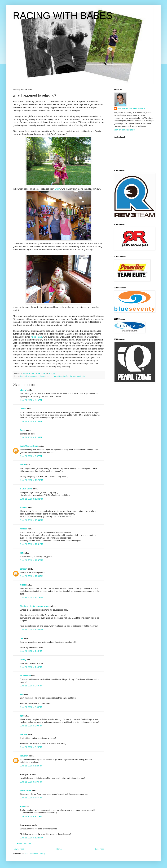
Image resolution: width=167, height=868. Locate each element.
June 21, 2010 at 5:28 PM (31, 766)
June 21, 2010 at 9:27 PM (31, 816)
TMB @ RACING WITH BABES (131, 108)
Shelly (57, 189)
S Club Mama (26, 489)
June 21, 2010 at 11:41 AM (31, 544)
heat (48, 376)
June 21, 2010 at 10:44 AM (31, 520)
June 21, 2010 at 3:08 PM (31, 726)
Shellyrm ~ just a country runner (35, 606)
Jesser (23, 409)
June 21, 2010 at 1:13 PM (31, 651)
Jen (22, 638)
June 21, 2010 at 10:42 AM (31, 499)
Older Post (99, 849)
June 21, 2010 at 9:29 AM (31, 437)
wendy (23, 660)
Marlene (24, 734)
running (53, 376)
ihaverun (24, 756)
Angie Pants (37, 337)
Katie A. (24, 507)
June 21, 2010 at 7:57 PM (31, 798)
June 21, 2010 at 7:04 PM (31, 782)
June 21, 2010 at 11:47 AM (31, 560)
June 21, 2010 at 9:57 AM (31, 456)
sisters (60, 376)
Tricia (23, 430)
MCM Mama (25, 676)
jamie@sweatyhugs (29, 446)
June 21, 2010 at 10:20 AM (31, 480)
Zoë (22, 694)
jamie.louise (26, 790)
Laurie (23, 465)
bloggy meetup (33, 376)
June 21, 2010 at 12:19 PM (31, 598)
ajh (21, 716)
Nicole (23, 585)
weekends (81, 376)
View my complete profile (125, 130)
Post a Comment (24, 843)
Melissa (24, 529)
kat (21, 553)
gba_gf (24, 390)
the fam (66, 376)
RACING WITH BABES (63, 16)
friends (43, 376)
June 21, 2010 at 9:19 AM (31, 421)
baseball (23, 376)
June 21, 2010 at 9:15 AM (31, 400)
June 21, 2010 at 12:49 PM (31, 630)
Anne (22, 806)
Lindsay (24, 569)
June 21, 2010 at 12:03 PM (31, 576)
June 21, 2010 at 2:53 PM (31, 686)
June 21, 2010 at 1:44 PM (31, 667)
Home (59, 849)
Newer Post (19, 849)
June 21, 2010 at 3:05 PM (31, 707)
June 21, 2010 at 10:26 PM (31, 838)
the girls (73, 376)
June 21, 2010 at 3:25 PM (31, 747)
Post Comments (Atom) (35, 854)
